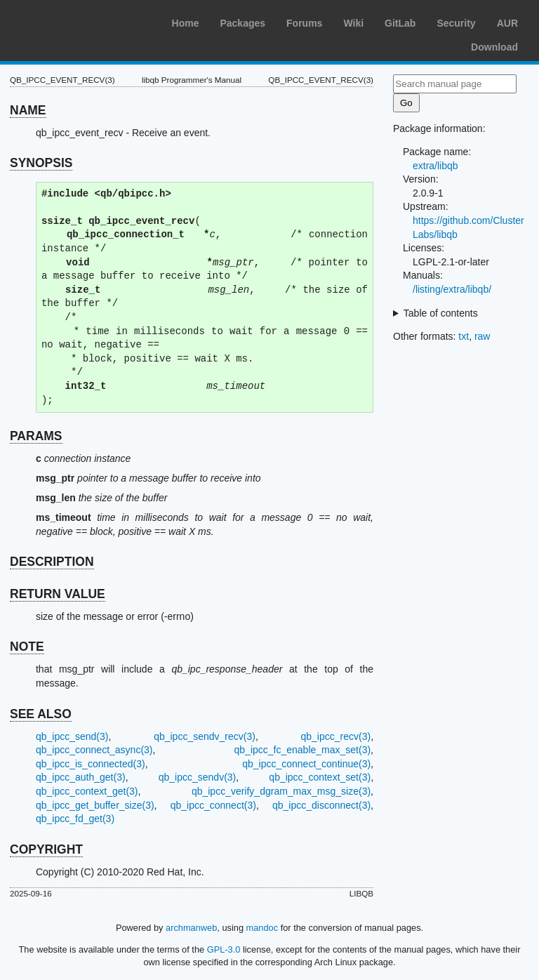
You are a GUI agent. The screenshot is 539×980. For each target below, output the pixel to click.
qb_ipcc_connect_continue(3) (306, 764)
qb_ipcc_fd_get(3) (75, 819)
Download (494, 47)
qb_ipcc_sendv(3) (198, 777)
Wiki (353, 23)
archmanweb (191, 928)
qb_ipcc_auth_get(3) (81, 777)
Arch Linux (77, 21)
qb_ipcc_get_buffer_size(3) (95, 805)
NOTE (27, 647)
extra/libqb (435, 166)
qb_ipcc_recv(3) (336, 736)
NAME (28, 110)
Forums (304, 23)
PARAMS (36, 436)
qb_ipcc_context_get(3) (87, 791)
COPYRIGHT (46, 849)
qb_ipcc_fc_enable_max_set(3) (303, 750)
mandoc (262, 928)
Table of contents (441, 313)
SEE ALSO (41, 714)
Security (456, 23)
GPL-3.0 (224, 949)
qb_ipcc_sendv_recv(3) (205, 736)
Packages (242, 23)
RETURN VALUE (58, 594)
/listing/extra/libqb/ (452, 289)
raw (483, 336)
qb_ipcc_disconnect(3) (321, 805)
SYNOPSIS (41, 163)
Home (186, 23)
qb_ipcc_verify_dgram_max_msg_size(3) (281, 791)
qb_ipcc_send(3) (72, 736)
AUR (507, 23)
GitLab (400, 23)
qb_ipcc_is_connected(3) (91, 764)
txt (464, 336)
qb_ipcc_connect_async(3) (94, 750)
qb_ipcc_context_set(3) (320, 777)
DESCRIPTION (52, 562)
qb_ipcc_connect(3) (213, 805)
